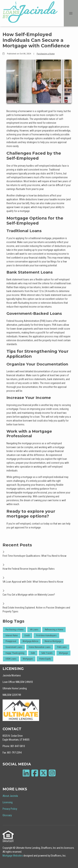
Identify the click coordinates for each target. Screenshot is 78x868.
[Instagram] (52, 773)
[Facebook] (35, 773)
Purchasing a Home (46, 54)
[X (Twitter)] (43, 773)
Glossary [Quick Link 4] (7, 815)
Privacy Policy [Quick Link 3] (10, 809)
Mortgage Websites (13, 856)
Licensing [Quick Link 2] (8, 802)
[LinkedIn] (26, 773)
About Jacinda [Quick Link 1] (10, 796)
